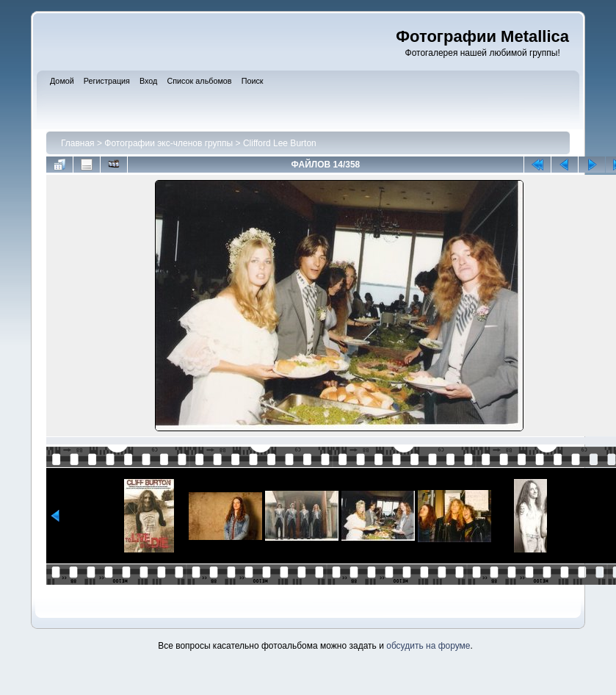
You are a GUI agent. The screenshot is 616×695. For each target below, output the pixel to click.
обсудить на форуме (428, 646)
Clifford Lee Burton (280, 143)
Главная (78, 143)
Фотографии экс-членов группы (169, 143)
